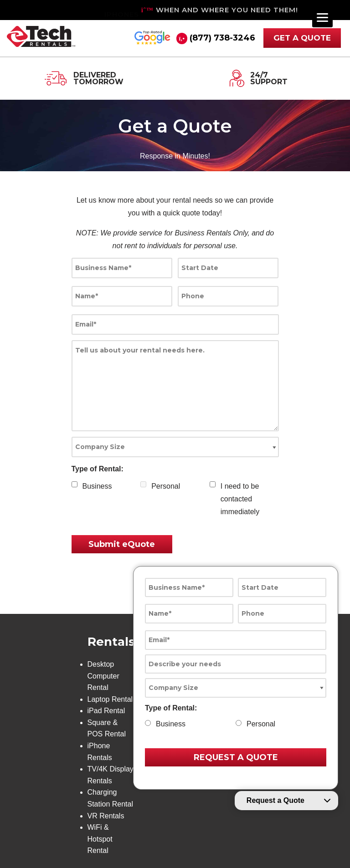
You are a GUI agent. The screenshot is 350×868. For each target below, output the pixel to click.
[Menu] (322, 17)
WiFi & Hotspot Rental (100, 839)
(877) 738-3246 (222, 38)
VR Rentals (106, 816)
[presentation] (231, 549)
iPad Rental (106, 711)
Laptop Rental (110, 699)
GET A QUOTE (302, 38)
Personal (166, 486)
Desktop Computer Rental (103, 676)
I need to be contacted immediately (240, 499)
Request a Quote (275, 800)
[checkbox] (75, 484)
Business (97, 486)
